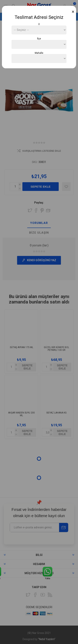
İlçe (39, 39)
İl (39, 24)
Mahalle (39, 53)
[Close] (73, 12)
